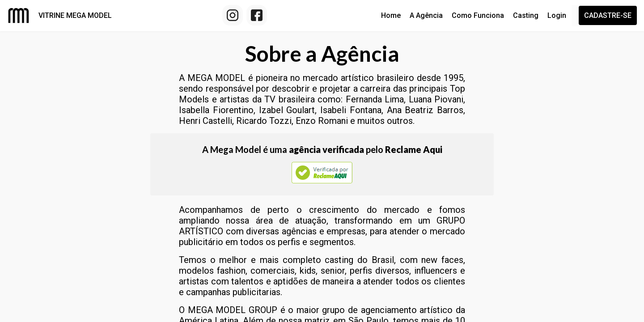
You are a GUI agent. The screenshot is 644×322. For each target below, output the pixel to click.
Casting (526, 15)
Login (557, 15)
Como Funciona (478, 15)
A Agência (426, 15)
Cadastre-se (608, 15)
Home (391, 15)
